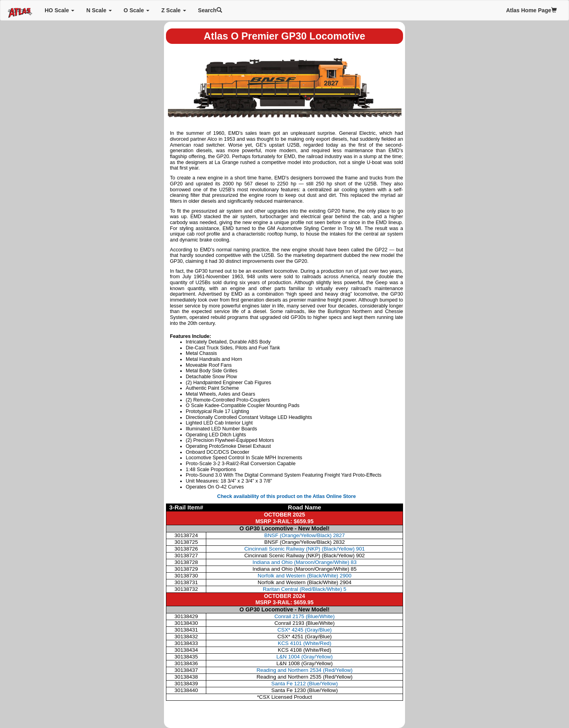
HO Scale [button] (59, 10)
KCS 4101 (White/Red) (304, 643)
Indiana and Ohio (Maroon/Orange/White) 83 (304, 562)
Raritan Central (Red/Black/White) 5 (305, 589)
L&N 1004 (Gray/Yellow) (305, 657)
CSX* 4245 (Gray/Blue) (305, 630)
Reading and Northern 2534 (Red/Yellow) (304, 670)
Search (210, 10)
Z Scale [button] (174, 10)
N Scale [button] (99, 10)
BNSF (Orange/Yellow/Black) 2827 (305, 535)
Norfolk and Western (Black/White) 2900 (304, 576)
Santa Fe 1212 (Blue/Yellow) (305, 684)
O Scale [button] (137, 10)
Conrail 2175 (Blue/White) (304, 616)
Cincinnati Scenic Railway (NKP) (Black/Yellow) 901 (304, 549)
